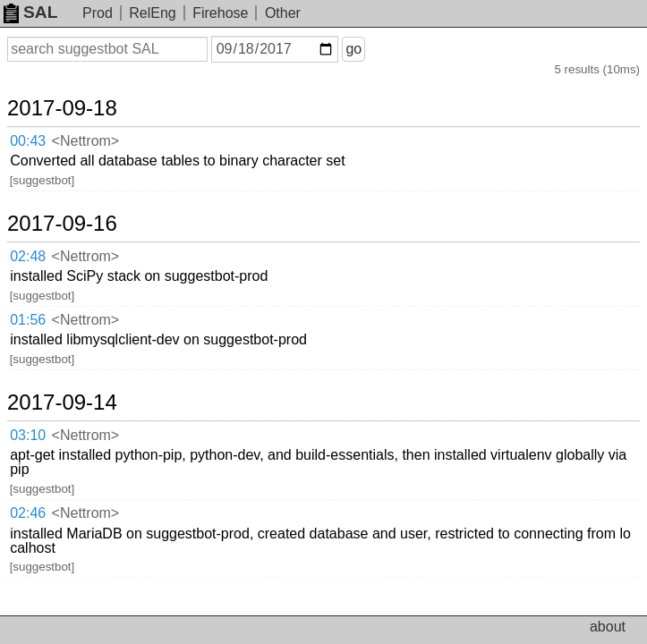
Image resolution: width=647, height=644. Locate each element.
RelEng (152, 13)
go (353, 49)
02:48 (28, 256)
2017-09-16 (62, 224)
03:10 (28, 435)
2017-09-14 (62, 402)
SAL (30, 12)
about (608, 627)
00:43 (28, 141)
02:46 (28, 513)
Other (283, 13)
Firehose (220, 13)
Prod (98, 13)
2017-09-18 (62, 108)
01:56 (28, 320)
